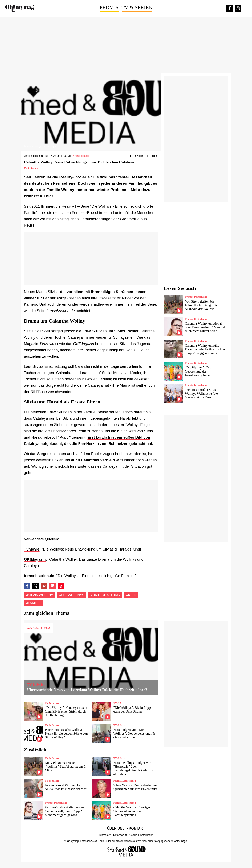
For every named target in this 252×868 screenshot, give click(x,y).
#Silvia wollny (40, 595)
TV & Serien (137, 7)
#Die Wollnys (72, 595)
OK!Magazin (35, 559)
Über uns (116, 828)
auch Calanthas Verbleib (93, 460)
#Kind (131, 595)
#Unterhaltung (105, 595)
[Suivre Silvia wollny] (152, 156)
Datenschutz (120, 835)
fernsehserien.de (39, 576)
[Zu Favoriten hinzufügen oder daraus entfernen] (137, 156)
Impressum (105, 835)
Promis (109, 7)
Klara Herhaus (81, 156)
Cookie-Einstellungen (141, 835)
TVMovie (32, 549)
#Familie (33, 603)
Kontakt (137, 828)
